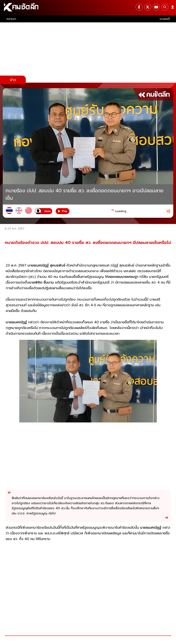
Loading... (121, 211)
